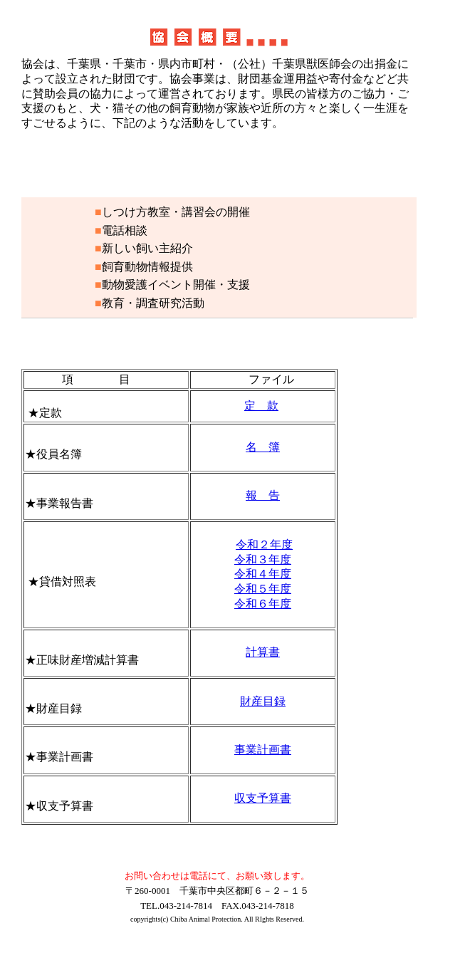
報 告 (263, 495)
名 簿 (263, 447)
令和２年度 (264, 544)
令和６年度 (263, 604)
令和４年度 (263, 574)
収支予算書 (263, 798)
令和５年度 (263, 589)
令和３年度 (263, 559)
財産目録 (263, 701)
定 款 (261, 406)
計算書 (263, 652)
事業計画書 (263, 750)
